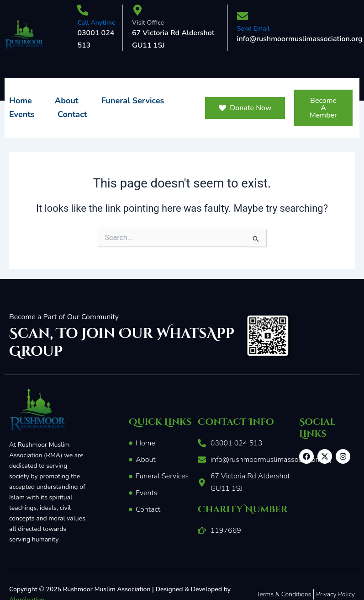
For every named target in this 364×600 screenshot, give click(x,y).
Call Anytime (96, 23)
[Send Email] (243, 17)
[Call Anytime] (83, 11)
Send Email (253, 29)
